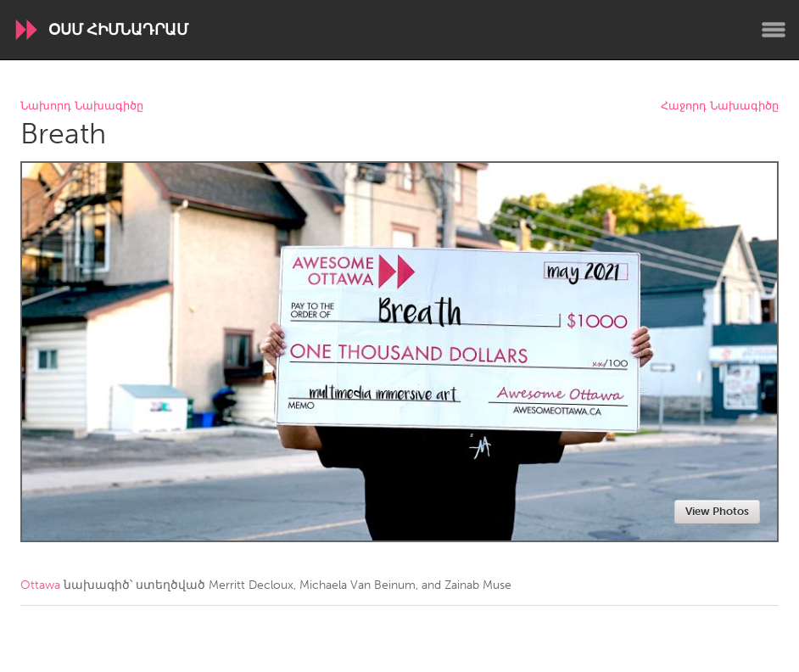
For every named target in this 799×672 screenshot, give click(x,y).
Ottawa (40, 585)
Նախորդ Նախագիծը (82, 106)
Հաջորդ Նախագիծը (720, 106)
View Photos (717, 511)
